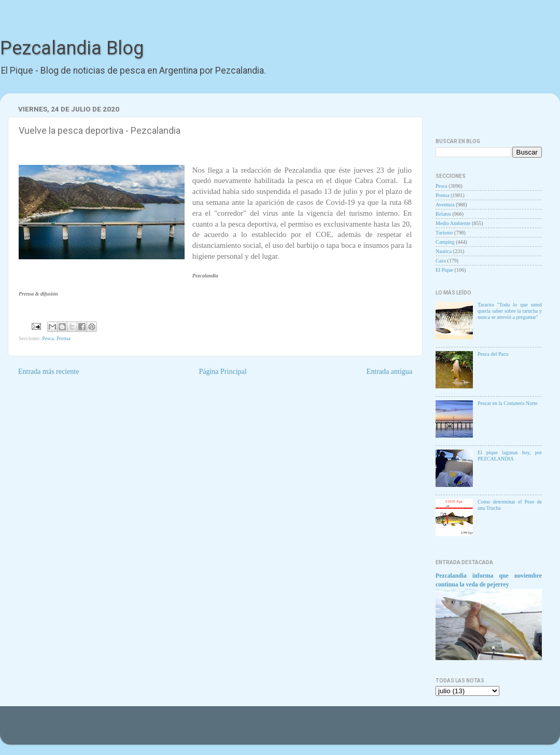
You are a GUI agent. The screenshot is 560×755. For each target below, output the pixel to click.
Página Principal (222, 372)
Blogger (354, 730)
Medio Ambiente (453, 223)
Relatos (443, 214)
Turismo (444, 233)
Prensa (64, 338)
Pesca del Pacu (493, 354)
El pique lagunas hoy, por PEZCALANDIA (510, 456)
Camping (445, 242)
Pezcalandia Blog (72, 48)
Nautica (444, 251)
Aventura (445, 205)
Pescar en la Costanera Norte (508, 403)
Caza (441, 261)
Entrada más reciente (48, 372)
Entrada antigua (389, 372)
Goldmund (293, 730)
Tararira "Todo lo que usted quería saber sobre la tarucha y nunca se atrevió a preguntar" (510, 311)
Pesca (48, 338)
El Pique (444, 270)
